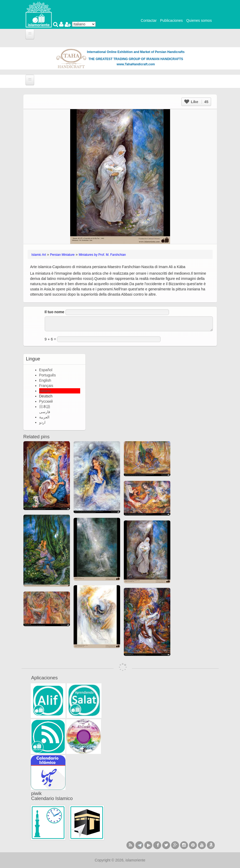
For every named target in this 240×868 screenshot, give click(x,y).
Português (48, 375)
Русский (46, 401)
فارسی (45, 412)
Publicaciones (171, 20)
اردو (42, 422)
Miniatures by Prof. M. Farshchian (102, 255)
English (45, 380)
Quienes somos (199, 20)
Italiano (45, 391)
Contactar (149, 20)
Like (196, 102)
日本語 (45, 407)
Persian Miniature (62, 255)
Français (46, 386)
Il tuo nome (55, 312)
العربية (44, 417)
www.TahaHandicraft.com (136, 64)
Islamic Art (39, 255)
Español (46, 370)
